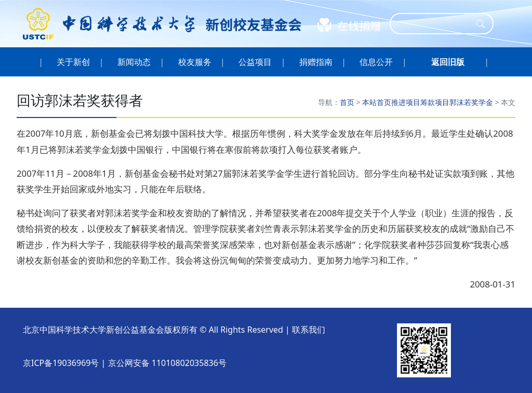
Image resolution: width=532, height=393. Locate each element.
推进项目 (406, 102)
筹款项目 (435, 102)
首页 (347, 102)
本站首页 (377, 102)
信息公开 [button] (376, 62)
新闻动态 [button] (134, 62)
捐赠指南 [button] (316, 62)
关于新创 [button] (74, 62)
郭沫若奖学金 (471, 102)
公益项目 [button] (255, 62)
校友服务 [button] (195, 62)
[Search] (435, 24)
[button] (448, 62)
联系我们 (309, 330)
